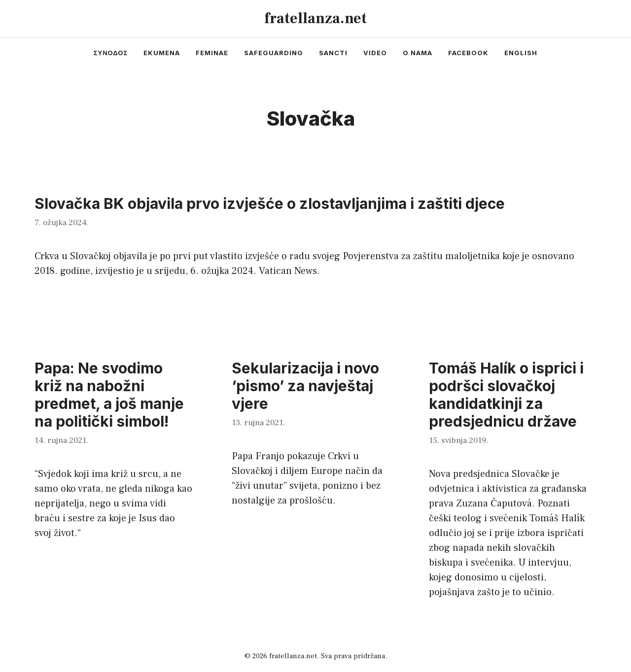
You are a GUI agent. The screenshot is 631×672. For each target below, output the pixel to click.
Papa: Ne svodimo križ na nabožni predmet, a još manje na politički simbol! (109, 395)
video (375, 53)
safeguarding (274, 53)
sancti (333, 53)
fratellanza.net (315, 18)
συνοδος (111, 53)
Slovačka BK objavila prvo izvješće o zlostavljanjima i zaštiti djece (270, 203)
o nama (418, 53)
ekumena (162, 53)
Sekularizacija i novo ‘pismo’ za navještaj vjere (305, 386)
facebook (468, 53)
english (521, 53)
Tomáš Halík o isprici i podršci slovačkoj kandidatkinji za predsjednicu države (506, 395)
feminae (212, 53)
